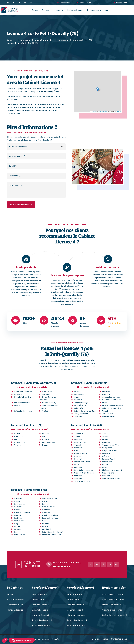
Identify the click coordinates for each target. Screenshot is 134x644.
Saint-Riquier (20, 535)
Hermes (78, 456)
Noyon (105, 465)
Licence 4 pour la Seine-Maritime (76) (74, 40)
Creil (76, 451)
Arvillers (46, 501)
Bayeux (77, 391)
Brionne (45, 434)
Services (45, 10)
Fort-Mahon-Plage (50, 518)
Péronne (18, 529)
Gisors (17, 439)
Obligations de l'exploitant (115, 615)
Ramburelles (48, 529)
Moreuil (17, 526)
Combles (46, 512)
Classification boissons (113, 594)
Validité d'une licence (112, 610)
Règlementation (93, 10)
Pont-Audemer (49, 442)
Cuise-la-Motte (81, 453)
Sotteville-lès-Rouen (23, 411)
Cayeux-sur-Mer (49, 507)
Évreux (45, 445)
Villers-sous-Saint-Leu (112, 478)
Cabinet (35, 10)
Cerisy (17, 510)
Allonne (105, 434)
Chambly (106, 442)
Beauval (46, 504)
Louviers (46, 439)
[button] (98, 89)
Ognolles (78, 467)
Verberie (78, 478)
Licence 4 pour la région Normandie (35, 40)
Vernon (17, 445)
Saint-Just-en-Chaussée (85, 473)
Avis (110, 323)
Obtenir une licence (111, 605)
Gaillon (45, 437)
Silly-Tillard (107, 476)
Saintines (78, 476)
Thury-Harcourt (81, 414)
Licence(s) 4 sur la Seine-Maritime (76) (33, 383)
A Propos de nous (15, 600)
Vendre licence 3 (40, 610)
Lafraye (105, 456)
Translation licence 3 (42, 620)
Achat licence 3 (39, 594)
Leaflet (93, 111)
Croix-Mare (47, 391)
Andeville (78, 437)
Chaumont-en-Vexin (111, 445)
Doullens (18, 515)
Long (16, 524)
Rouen (17, 405)
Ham (44, 521)
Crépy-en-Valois (109, 451)
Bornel (105, 439)
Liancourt (78, 459)
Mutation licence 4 (76, 615)
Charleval (18, 437)
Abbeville (18, 498)
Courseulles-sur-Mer (111, 397)
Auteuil (105, 437)
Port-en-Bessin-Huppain (113, 405)
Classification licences (113, 600)
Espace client (122, 3)
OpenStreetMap (103, 111)
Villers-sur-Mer (109, 417)
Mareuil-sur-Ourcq (82, 462)
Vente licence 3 (39, 600)
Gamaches (19, 521)
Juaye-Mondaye (81, 403)
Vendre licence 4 (75, 610)
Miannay (46, 524)
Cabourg (106, 394)
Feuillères (18, 518)
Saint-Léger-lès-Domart (53, 532)
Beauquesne (19, 504)
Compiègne (107, 448)
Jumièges (46, 394)
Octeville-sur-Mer (22, 403)
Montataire (107, 462)
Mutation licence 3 (41, 615)
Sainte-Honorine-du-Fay (85, 411)
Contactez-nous (67, 3)
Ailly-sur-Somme (49, 498)
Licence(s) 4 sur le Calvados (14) (90, 383)
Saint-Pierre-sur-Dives (112, 408)
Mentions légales (15, 610)
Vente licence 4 (74, 600)
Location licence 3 (41, 605)
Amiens (17, 501)
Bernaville (18, 507)
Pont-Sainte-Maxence (84, 470)
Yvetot (45, 411)
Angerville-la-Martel (23, 391)
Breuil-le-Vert (80, 442)
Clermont (78, 448)
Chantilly (78, 445)
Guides (108, 10)
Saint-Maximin (108, 473)
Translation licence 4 (77, 620)
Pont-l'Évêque (80, 405)
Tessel (105, 411)
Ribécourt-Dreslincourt (112, 470)
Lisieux (105, 403)
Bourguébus (79, 394)
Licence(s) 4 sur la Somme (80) (29, 490)
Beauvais (78, 439)
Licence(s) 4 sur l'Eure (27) (27, 425)
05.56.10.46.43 (85, 3)
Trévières (78, 417)
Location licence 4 (76, 605)
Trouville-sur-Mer (110, 414)
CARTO (118, 111)
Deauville (78, 400)
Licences (58, 10)
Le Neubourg (20, 442)
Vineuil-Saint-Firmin (83, 481)
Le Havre (18, 394)
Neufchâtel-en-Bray (23, 397)
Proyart (45, 526)
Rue (16, 532)
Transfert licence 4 (76, 625)
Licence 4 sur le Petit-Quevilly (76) (23, 43)
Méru (76, 465)
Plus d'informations (21, 205)
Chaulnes (46, 510)
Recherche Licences (75, 10)
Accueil (10, 40)
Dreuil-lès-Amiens (50, 515)
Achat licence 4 (74, 594)
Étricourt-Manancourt (52, 535)
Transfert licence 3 (41, 625)
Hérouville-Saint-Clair (111, 400)
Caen (77, 397)
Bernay (17, 434)
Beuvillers (106, 391)
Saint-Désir (79, 408)
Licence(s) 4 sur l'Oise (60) (86, 425)
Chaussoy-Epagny (22, 512)
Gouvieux (106, 453)
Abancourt (79, 434)
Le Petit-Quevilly (49, 403)
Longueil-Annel (109, 459)
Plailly (105, 467)
